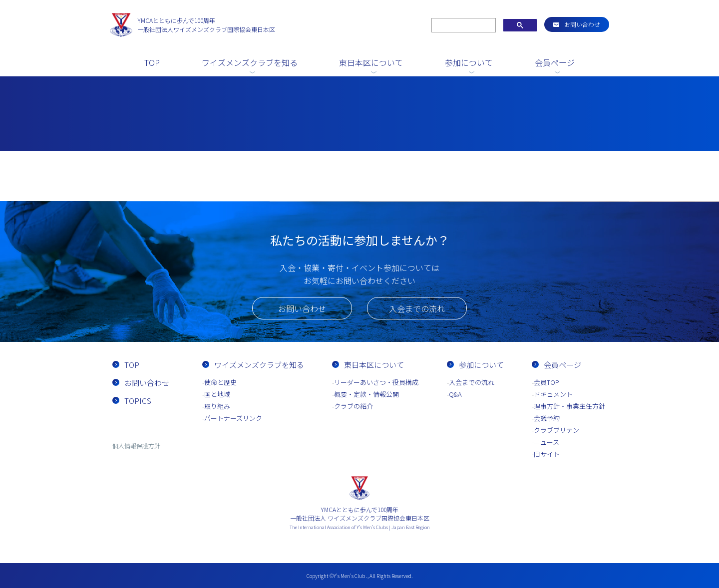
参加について (469, 62)
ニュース (546, 442)
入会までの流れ (417, 308)
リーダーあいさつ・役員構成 (376, 382)
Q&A (455, 394)
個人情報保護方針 (136, 445)
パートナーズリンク (233, 418)
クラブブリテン (556, 430)
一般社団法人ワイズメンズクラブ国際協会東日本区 (206, 25)
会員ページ (555, 62)
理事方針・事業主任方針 (569, 406)
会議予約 (547, 418)
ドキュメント (553, 394)
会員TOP (546, 382)
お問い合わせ (582, 24)
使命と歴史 (220, 382)
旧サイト (547, 454)
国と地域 (217, 394)
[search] (463, 25)
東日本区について (371, 62)
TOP (152, 62)
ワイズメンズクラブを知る (250, 62)
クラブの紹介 (354, 406)
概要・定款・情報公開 (366, 394)
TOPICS (138, 401)
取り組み (217, 406)
